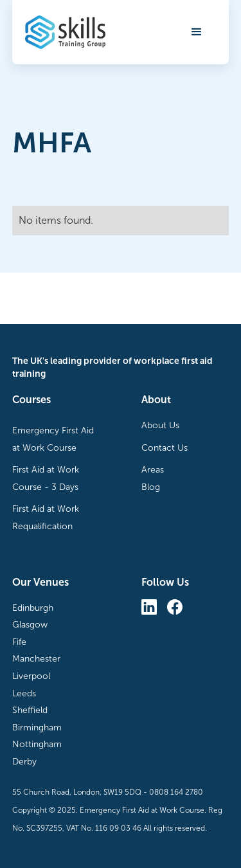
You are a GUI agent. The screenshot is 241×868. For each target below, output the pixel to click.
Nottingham (37, 744)
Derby (24, 762)
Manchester (36, 659)
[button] (197, 32)
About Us (160, 425)
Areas (153, 470)
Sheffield (30, 710)
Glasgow (30, 625)
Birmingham (37, 728)
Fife (19, 642)
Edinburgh (33, 608)
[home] (65, 32)
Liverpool (31, 676)
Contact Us (165, 448)
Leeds (24, 693)
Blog (151, 487)
